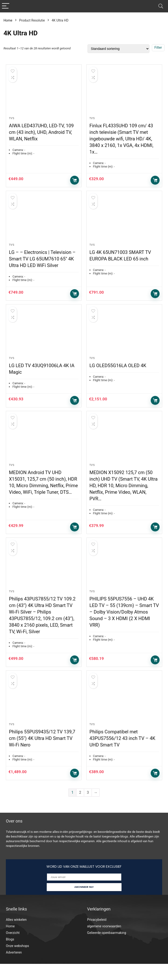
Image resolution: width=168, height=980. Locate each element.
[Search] (161, 6)
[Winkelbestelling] (118, 49)
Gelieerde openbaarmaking (107, 949)
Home (8, 20)
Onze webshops (17, 962)
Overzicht (13, 949)
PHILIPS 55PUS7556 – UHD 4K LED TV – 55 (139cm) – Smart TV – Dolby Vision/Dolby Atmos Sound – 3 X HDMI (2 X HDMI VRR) (124, 625)
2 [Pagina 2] (80, 809)
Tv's (11, 121)
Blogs (10, 955)
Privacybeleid (97, 936)
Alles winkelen (16, 936)
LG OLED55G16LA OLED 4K (118, 374)
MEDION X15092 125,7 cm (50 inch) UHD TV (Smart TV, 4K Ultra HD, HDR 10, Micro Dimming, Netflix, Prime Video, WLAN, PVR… (123, 496)
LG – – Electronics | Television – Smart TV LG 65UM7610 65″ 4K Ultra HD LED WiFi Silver (42, 264)
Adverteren (14, 969)
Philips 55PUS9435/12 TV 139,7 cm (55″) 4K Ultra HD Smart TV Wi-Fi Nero (42, 755)
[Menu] (6, 6)
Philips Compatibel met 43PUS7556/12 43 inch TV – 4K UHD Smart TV (122, 755)
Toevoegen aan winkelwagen (75, 183)
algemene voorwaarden (104, 942)
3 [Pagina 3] (88, 809)
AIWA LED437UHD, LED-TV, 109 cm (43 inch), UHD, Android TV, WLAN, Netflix (41, 135)
